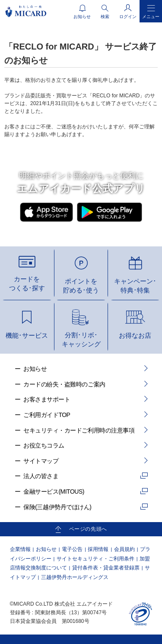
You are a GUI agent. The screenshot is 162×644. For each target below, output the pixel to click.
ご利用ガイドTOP (47, 415)
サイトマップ (41, 461)
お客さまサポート (47, 399)
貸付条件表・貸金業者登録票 (106, 568)
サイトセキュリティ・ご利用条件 (95, 559)
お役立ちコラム (44, 445)
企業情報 (20, 549)
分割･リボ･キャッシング (81, 339)
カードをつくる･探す (27, 283)
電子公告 (72, 549)
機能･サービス (27, 335)
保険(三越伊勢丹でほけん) (57, 507)
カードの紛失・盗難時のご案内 (64, 384)
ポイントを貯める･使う (81, 286)
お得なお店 (135, 335)
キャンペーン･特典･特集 (135, 286)
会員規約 (124, 549)
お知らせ (35, 369)
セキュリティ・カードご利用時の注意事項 (79, 430)
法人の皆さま (41, 476)
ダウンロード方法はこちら (78, 234)
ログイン (128, 17)
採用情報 (98, 549)
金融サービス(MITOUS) (54, 492)
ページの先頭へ (88, 529)
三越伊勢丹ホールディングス (75, 577)
